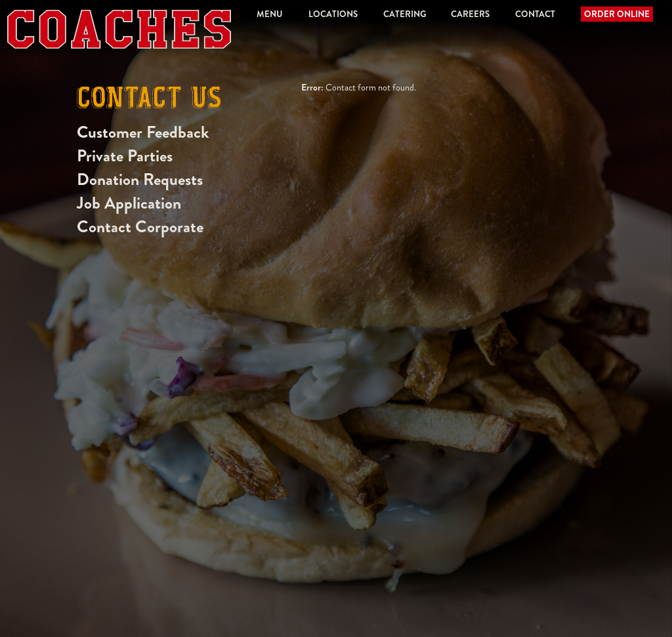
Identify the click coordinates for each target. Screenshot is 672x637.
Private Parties (125, 156)
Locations (333, 14)
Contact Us (149, 100)
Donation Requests (140, 179)
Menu (270, 14)
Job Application (129, 203)
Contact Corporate (140, 227)
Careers (470, 14)
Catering (405, 14)
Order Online (617, 14)
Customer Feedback (143, 132)
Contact (535, 14)
